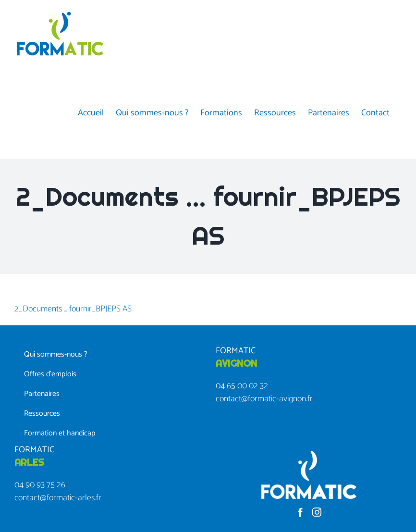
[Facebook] (300, 512)
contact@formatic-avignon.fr (264, 399)
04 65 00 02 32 (242, 386)
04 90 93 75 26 (40, 485)
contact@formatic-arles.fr (58, 498)
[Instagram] (317, 512)
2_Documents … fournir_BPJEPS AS (73, 309)
